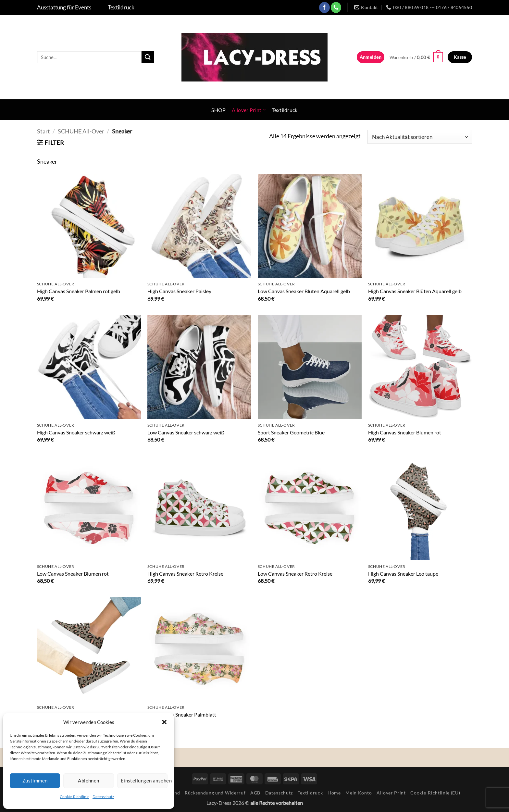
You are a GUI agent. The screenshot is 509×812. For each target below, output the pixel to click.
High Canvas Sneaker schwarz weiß (76, 432)
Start (43, 131)
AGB (255, 793)
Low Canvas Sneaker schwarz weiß (186, 432)
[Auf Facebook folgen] (324, 7)
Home (334, 793)
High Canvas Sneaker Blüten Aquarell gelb (415, 291)
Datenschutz (103, 797)
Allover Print (249, 110)
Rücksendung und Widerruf (215, 793)
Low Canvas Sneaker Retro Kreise (295, 574)
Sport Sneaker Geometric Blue (291, 432)
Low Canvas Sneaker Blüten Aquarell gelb (304, 291)
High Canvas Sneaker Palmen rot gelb (79, 291)
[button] (164, 722)
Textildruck (285, 110)
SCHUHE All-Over (81, 131)
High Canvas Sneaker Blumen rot (405, 432)
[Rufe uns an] (336, 7)
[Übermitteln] (148, 57)
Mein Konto (359, 793)
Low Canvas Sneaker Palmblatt (182, 714)
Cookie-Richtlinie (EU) (435, 793)
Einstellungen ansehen (144, 781)
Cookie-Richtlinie (74, 797)
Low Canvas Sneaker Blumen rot (73, 574)
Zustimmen (35, 781)
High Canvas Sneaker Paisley (179, 291)
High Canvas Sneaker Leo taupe (403, 574)
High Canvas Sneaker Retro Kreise (185, 574)
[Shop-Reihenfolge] (420, 137)
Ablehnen (89, 781)
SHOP (218, 110)
